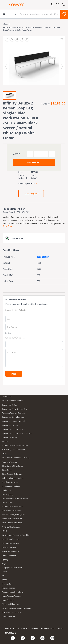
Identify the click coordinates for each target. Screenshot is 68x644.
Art (3, 576)
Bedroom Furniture (9, 547)
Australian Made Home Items (13, 592)
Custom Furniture (9, 616)
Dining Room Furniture (11, 543)
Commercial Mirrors (9, 437)
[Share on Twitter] (16, 39)
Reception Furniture (9, 462)
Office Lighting (8, 494)
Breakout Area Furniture (11, 486)
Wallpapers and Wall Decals (12, 568)
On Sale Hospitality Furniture (13, 401)
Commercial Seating (10, 405)
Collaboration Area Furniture (13, 478)
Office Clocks (7, 503)
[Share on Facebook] (6, 39)
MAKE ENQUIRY (31, 194)
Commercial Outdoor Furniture (14, 429)
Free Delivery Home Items (11, 612)
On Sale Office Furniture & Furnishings (16, 458)
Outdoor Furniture (9, 555)
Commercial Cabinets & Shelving (14, 421)
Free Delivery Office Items (11, 511)
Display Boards (8, 490)
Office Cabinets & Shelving (12, 474)
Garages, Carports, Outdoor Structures (16, 608)
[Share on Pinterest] (11, 39)
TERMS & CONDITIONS (40, 628)
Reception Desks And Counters (13, 413)
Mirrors (5, 580)
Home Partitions (8, 600)
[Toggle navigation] (3, 5)
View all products (27, 183)
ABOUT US (21, 628)
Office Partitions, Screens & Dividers (15, 498)
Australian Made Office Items (13, 507)
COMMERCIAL (7, 397)
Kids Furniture (7, 584)
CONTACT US (10, 628)
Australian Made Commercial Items (15, 446)
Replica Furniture (8, 588)
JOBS (28, 628)
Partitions (6, 441)
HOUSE (5, 531)
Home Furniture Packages (12, 596)
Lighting (5, 560)
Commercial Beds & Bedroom (13, 417)
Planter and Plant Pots (11, 604)
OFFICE (5, 454)
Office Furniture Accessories (12, 523)
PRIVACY (53, 628)
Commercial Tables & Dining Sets (14, 409)
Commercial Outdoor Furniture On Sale (17, 433)
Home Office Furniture (10, 551)
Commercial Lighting (10, 425)
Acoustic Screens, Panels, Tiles (13, 515)
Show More (8, 226)
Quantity (17, 154)
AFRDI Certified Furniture (11, 527)
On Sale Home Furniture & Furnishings (16, 535)
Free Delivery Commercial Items (14, 450)
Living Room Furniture (10, 539)
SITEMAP (61, 628)
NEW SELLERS (11, 633)
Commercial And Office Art (12, 519)
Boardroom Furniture (10, 482)
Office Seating (7, 470)
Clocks (5, 572)
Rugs (4, 564)
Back (6, 24)
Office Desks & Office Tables (12, 466)
